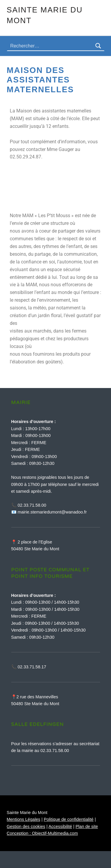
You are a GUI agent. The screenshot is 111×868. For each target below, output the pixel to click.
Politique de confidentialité (69, 819)
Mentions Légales (24, 819)
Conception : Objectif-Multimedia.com (42, 833)
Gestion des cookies (26, 826)
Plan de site (87, 826)
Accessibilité (60, 826)
